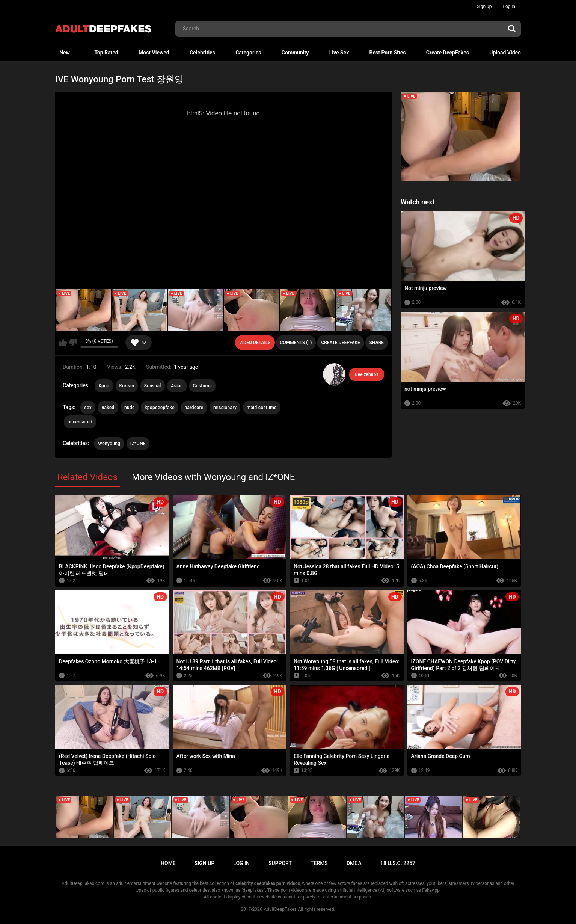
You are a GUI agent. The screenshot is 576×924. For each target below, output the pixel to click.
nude (130, 408)
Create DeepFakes (448, 53)
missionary (225, 408)
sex (88, 408)
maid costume (262, 408)
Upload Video (505, 53)
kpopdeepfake (160, 408)
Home (168, 863)
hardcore (194, 408)
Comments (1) (296, 343)
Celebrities (202, 53)
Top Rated (106, 53)
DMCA (354, 863)
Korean (127, 386)
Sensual (153, 386)
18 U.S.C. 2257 (398, 863)
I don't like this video (73, 343)
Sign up (484, 6)
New (65, 53)
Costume (202, 386)
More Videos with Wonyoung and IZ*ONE (213, 477)
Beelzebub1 (367, 374)
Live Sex (339, 53)
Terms (319, 863)
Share (377, 343)
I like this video (63, 343)
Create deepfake (340, 343)
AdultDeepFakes (280, 909)
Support (280, 863)
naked (108, 408)
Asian (177, 386)
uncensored (80, 422)
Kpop (104, 386)
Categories (248, 53)
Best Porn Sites (388, 53)
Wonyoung (109, 444)
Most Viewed (154, 53)
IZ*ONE (138, 444)
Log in (509, 6)
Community (295, 53)
